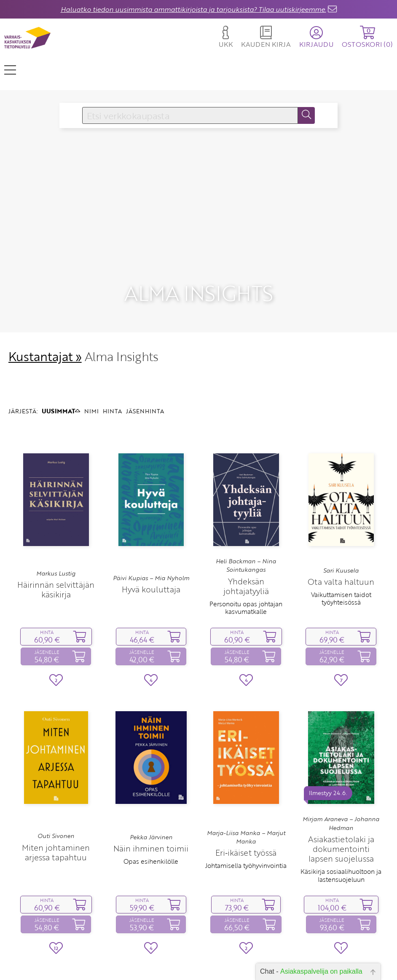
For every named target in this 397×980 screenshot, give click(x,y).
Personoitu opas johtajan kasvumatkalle (246, 573)
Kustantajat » (45, 322)
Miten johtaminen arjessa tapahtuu (56, 818)
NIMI (91, 376)
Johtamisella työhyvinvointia (246, 831)
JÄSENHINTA (145, 376)
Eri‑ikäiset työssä (246, 818)
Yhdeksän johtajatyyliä (246, 552)
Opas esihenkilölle (151, 827)
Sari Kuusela (341, 536)
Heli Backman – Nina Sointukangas (246, 531)
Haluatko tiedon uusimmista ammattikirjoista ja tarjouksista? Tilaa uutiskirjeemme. (193, 9)
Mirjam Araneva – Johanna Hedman (341, 789)
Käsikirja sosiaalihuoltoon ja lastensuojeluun (341, 841)
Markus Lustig (56, 539)
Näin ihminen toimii (151, 814)
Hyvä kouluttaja (151, 555)
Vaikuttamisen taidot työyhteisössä (341, 564)
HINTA (112, 376)
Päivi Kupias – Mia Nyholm (151, 544)
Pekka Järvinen (151, 803)
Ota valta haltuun (341, 548)
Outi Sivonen (56, 802)
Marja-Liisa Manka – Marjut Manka (246, 803)
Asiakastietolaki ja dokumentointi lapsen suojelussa (341, 815)
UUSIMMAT (61, 376)
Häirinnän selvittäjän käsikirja (56, 555)
